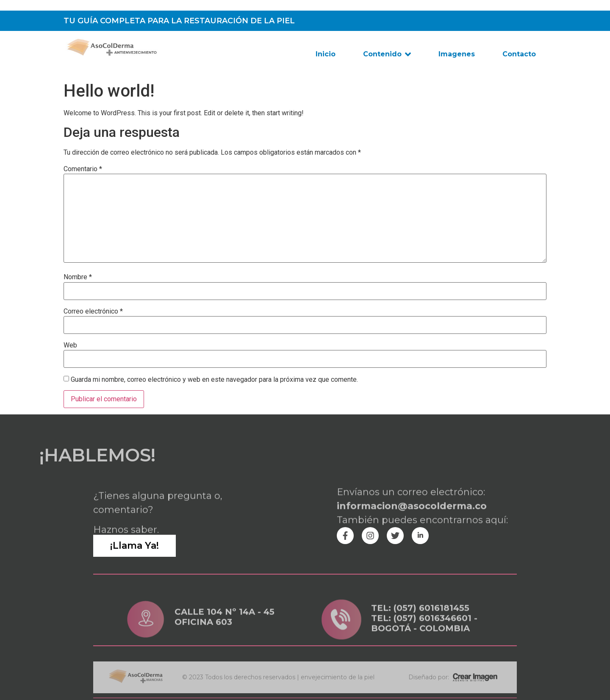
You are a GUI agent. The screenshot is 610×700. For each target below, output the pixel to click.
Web (70, 345)
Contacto (519, 54)
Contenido (387, 54)
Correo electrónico (93, 311)
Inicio (326, 54)
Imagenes (457, 54)
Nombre (78, 277)
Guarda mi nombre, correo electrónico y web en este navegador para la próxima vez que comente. (214, 380)
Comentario (83, 169)
